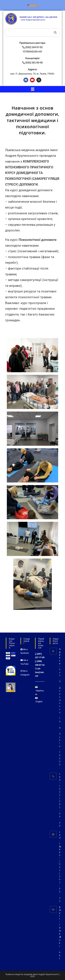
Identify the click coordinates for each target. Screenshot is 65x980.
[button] (32, 89)
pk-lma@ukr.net (40, 672)
